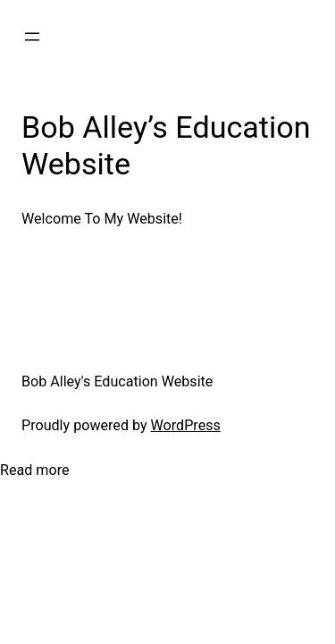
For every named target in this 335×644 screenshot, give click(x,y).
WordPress (186, 425)
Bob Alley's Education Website (117, 381)
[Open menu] (32, 37)
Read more (34, 470)
